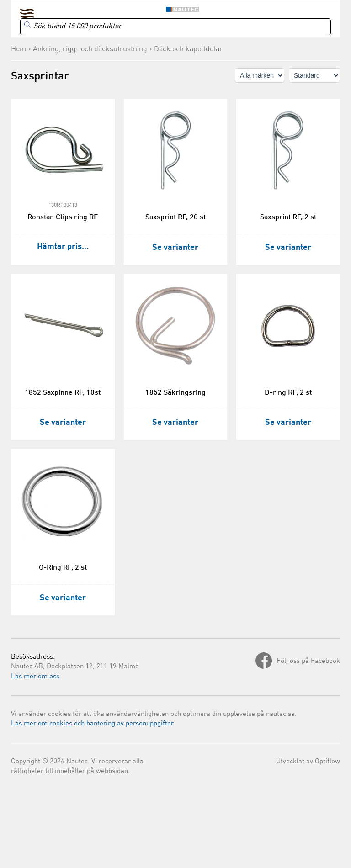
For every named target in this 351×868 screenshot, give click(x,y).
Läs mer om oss (35, 677)
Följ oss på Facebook (308, 661)
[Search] (175, 27)
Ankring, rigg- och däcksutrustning (90, 49)
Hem (19, 49)
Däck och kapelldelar (188, 49)
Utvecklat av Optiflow (308, 762)
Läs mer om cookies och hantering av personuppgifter (92, 724)
